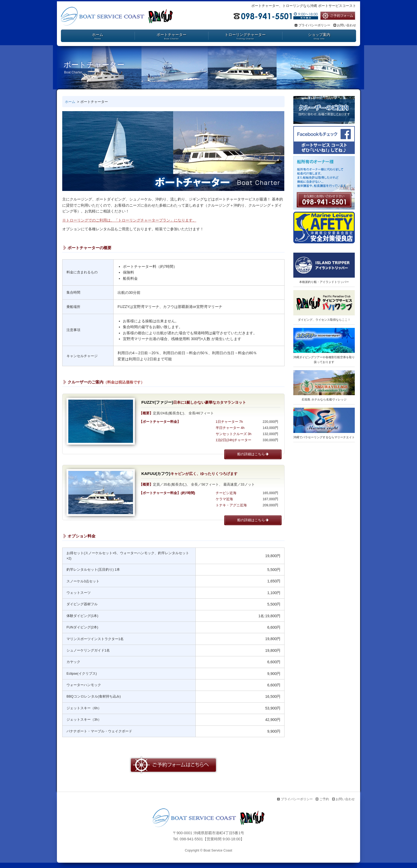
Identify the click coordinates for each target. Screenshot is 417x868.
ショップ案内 (319, 35)
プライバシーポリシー (312, 25)
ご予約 (322, 799)
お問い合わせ (345, 25)
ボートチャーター (172, 35)
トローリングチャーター (245, 35)
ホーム (98, 35)
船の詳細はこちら (253, 454)
